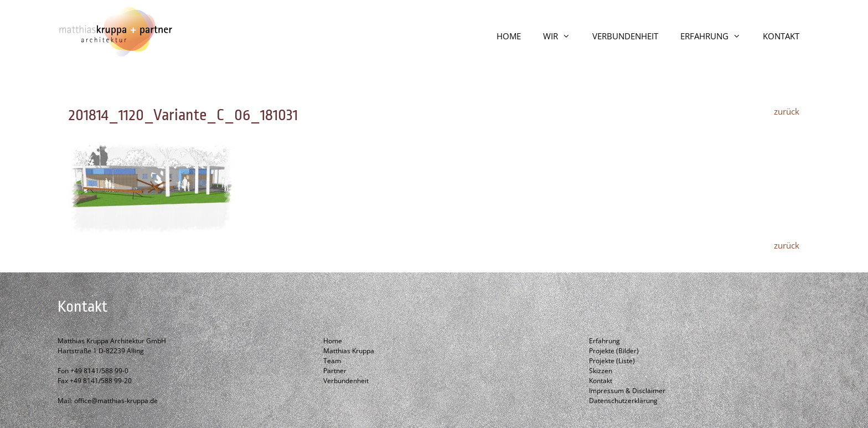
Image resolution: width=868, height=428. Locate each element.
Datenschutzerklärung (623, 401)
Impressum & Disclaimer (627, 391)
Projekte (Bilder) (614, 351)
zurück (787, 111)
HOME (509, 36)
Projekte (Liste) (612, 361)
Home (333, 341)
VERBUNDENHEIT (625, 36)
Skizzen (601, 371)
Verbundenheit (346, 381)
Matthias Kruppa (349, 351)
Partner (335, 371)
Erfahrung (604, 341)
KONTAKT (781, 36)
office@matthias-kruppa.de (116, 401)
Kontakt (601, 381)
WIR (562, 36)
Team (332, 361)
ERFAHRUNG (716, 36)
